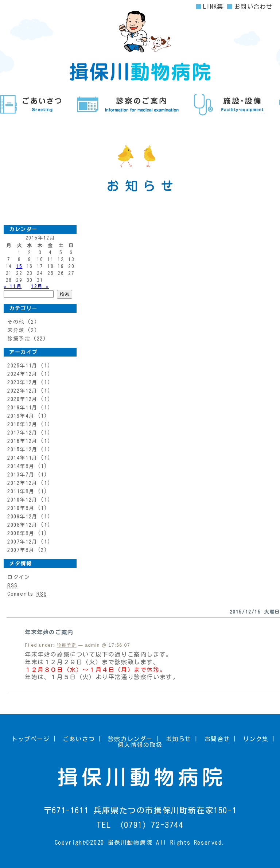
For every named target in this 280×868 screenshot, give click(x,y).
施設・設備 (229, 105)
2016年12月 (22, 441)
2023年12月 (22, 382)
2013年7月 (21, 475)
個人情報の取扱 (140, 745)
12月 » (40, 286)
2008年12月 (22, 525)
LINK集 (213, 7)
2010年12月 (22, 500)
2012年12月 (22, 483)
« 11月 (13, 286)
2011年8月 (21, 491)
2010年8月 (21, 508)
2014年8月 (21, 466)
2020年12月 (22, 399)
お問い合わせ (253, 7)
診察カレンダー (130, 739)
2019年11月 (22, 408)
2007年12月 (22, 542)
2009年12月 (22, 517)
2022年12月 (22, 391)
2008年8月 (21, 533)
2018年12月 (22, 424)
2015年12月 (22, 449)
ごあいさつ (31, 105)
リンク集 (256, 739)
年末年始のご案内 (49, 632)
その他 (16, 322)
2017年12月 (22, 433)
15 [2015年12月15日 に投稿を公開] (19, 266)
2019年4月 (21, 416)
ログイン (19, 577)
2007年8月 (21, 550)
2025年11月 (22, 366)
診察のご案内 (128, 105)
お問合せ (217, 739)
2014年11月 (22, 458)
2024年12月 (22, 374)
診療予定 (19, 339)
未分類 (16, 330)
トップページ (31, 739)
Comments (27, 594)
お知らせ (179, 739)
